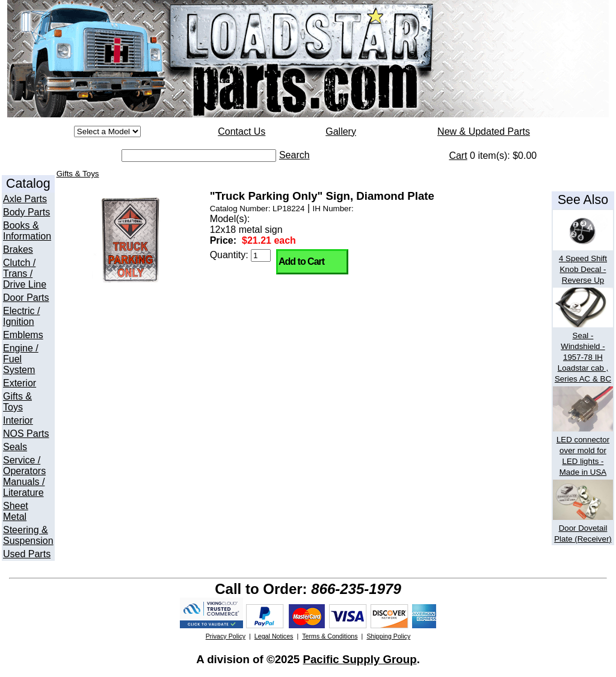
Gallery (341, 131)
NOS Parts (26, 434)
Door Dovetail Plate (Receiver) (583, 528)
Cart (458, 156)
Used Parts (27, 554)
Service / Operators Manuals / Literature (24, 476)
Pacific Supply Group (359, 659)
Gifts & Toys (17, 402)
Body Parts (26, 212)
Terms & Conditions (330, 636)
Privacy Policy (226, 636)
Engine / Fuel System (21, 359)
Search (294, 155)
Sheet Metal (16, 511)
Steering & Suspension (28, 535)
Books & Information (27, 231)
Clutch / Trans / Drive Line (25, 274)
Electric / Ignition (21, 316)
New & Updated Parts (484, 131)
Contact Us (242, 131)
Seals (15, 447)
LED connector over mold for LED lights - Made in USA (583, 450)
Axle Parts (25, 199)
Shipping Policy (388, 636)
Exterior (20, 383)
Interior (18, 420)
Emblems (23, 335)
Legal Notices (274, 636)
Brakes (18, 249)
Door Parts (26, 298)
